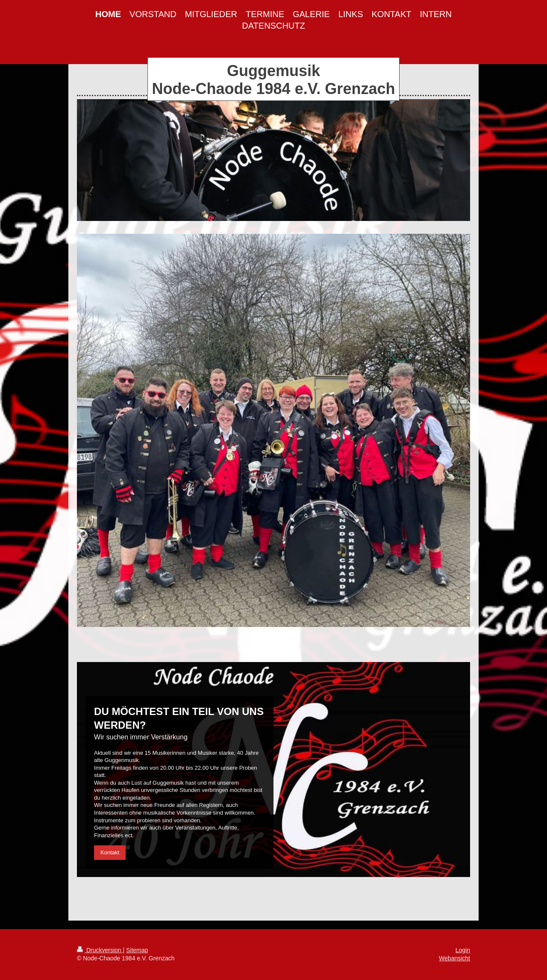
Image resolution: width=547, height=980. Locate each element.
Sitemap (137, 950)
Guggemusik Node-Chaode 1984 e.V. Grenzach (274, 80)
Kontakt (110, 852)
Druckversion (100, 950)
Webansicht (454, 958)
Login (463, 950)
